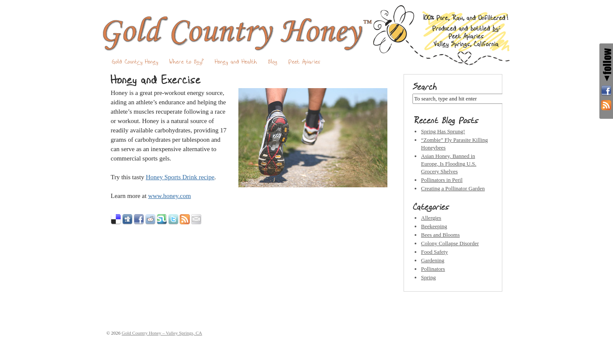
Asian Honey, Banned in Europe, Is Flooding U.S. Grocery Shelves (449, 164)
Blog (273, 62)
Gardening (433, 260)
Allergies (431, 218)
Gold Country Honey (135, 62)
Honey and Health (236, 62)
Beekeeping (434, 226)
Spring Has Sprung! (443, 131)
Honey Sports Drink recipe (180, 177)
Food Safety (434, 252)
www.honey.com (170, 196)
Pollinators (433, 269)
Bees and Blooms (440, 235)
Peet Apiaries (305, 62)
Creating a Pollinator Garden (453, 188)
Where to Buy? (187, 62)
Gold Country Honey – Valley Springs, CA (306, 35)
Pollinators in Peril (442, 180)
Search (425, 87)
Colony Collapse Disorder (450, 243)
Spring (428, 277)
